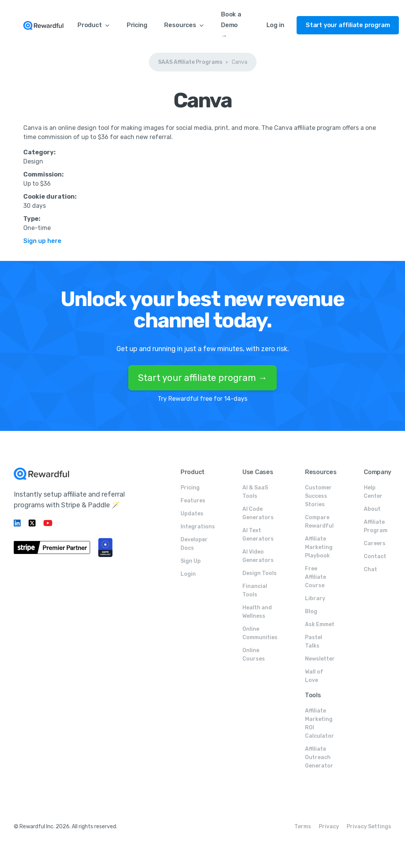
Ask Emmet (320, 624)
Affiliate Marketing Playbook (319, 547)
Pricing (137, 25)
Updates (192, 514)
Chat (370, 569)
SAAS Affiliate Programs (190, 62)
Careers (375, 543)
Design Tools (260, 573)
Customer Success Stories (318, 496)
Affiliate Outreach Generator (319, 757)
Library (315, 598)
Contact (375, 556)
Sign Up (191, 561)
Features (193, 501)
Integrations (198, 527)
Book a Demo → (231, 25)
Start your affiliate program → (202, 378)
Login (188, 574)
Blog (311, 611)
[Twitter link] (33, 523)
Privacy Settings (369, 827)
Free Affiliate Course (315, 577)
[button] (94, 25)
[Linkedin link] (18, 523)
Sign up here (42, 241)
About (372, 509)
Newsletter (320, 659)
